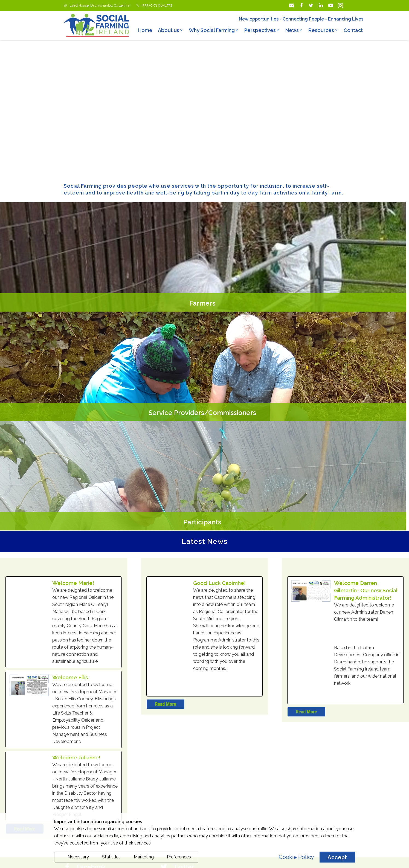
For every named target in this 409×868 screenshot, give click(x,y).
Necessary (78, 857)
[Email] (291, 5)
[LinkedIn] (321, 5)
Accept (337, 857)
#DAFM (233, 746)
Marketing (144, 857)
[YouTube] (331, 5)
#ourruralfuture (208, 746)
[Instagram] (341, 5)
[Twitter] (311, 5)
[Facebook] (301, 5)
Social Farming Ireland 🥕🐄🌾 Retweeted (224, 685)
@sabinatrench (221, 694)
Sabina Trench (191, 693)
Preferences (179, 857)
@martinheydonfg (193, 715)
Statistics (111, 857)
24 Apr (180, 701)
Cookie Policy (296, 857)
